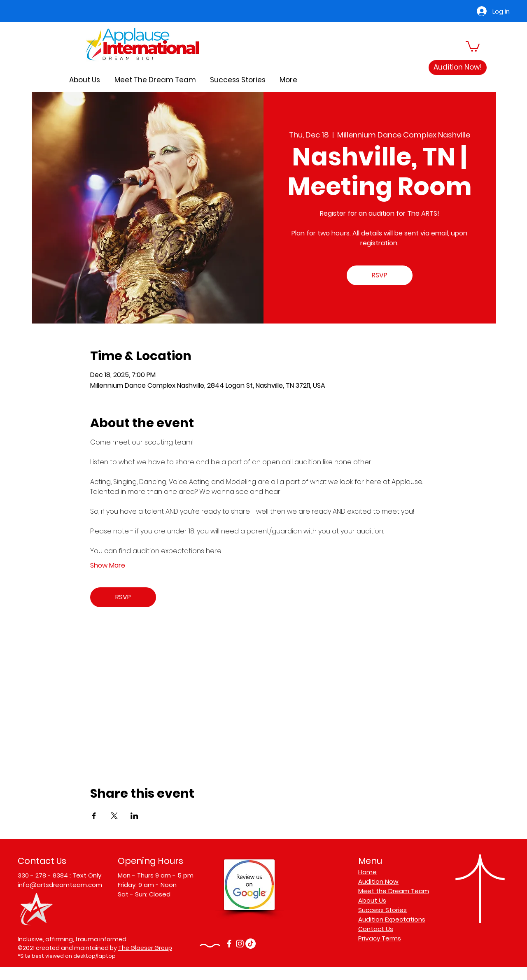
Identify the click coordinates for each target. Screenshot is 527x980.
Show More (108, 566)
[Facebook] (229, 944)
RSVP (380, 275)
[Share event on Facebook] (94, 816)
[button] (473, 46)
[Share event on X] (114, 816)
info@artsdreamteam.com (60, 885)
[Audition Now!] (458, 68)
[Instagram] (240, 944)
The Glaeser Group (145, 948)
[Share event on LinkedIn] (134, 816)
